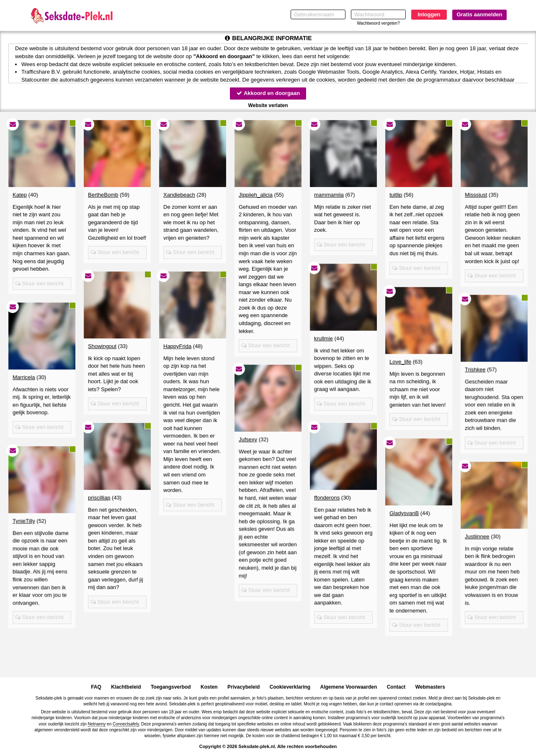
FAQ (96, 687)
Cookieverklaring (290, 687)
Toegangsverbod (171, 687)
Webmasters (430, 687)
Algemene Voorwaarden (348, 687)
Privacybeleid (244, 687)
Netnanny (97, 724)
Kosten (209, 687)
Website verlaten (268, 105)
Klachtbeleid (126, 687)
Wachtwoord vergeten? (378, 23)
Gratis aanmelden (479, 14)
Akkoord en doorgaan (268, 93)
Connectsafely (126, 724)
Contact (396, 687)
